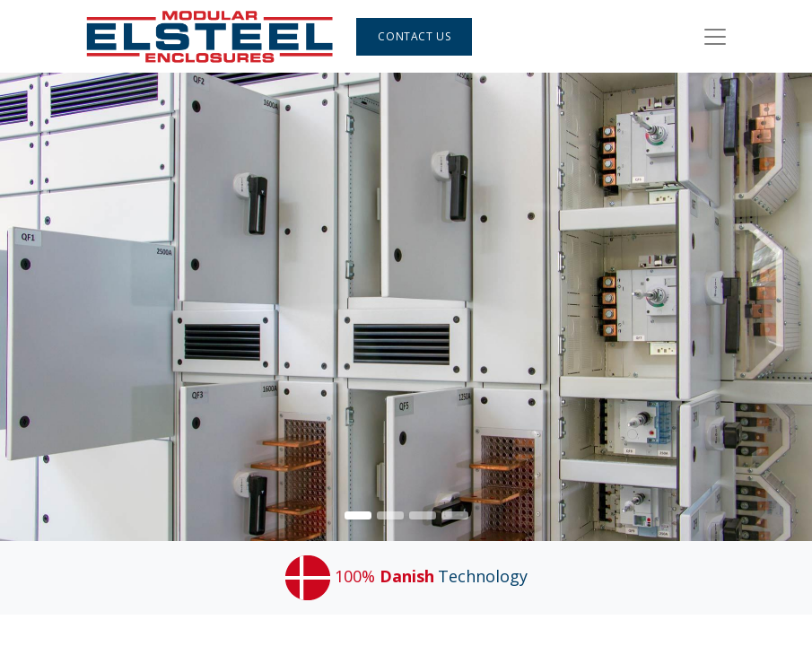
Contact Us (414, 36)
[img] (780, 307)
